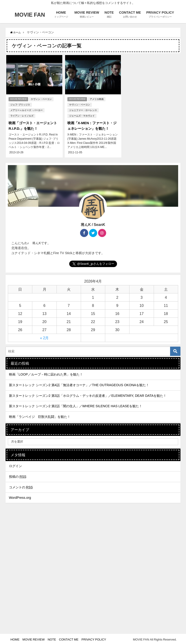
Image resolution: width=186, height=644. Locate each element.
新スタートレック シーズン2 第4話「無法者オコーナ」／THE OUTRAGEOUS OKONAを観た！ (79, 384)
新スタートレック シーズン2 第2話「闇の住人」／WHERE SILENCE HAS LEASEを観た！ (76, 405)
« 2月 (45, 336)
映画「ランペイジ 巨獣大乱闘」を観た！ (40, 415)
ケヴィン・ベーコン (42, 99)
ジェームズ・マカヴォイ (81, 115)
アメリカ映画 (97, 99)
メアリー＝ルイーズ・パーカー (26, 110)
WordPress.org (20, 496)
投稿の (18, 475)
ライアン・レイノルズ (21, 115)
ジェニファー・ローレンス (83, 110)
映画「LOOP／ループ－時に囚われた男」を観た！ (46, 373)
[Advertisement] (93, 593)
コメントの (21, 486)
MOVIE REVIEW (19, 99)
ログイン (15, 465)
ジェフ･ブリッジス (20, 104)
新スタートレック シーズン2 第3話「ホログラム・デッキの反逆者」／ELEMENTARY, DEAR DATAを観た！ (88, 394)
